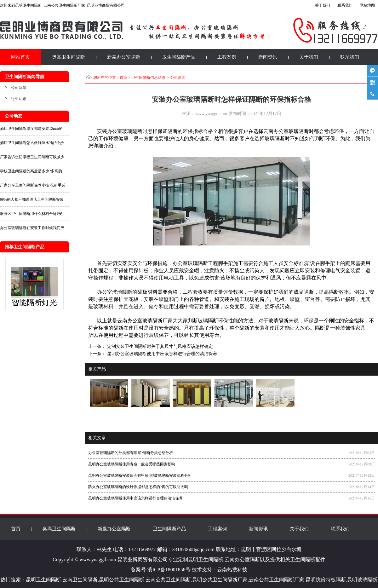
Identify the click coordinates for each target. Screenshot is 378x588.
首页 (123, 78)
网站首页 (20, 57)
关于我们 (309, 57)
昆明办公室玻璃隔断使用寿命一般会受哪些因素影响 (132, 464)
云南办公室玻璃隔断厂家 (145, 321)
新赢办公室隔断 (124, 57)
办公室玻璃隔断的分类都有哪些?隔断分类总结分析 (131, 453)
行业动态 (19, 99)
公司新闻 (19, 88)
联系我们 (350, 57)
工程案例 (227, 57)
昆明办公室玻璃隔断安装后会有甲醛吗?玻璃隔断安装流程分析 (140, 476)
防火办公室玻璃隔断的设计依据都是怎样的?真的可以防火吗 (138, 487)
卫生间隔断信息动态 (148, 78)
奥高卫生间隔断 (69, 57)
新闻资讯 (268, 57)
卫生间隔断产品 (179, 57)
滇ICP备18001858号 (169, 570)
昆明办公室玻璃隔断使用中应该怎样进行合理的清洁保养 (162, 354)
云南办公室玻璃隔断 (286, 131)
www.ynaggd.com (211, 114)
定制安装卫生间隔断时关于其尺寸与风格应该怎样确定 (159, 346)
